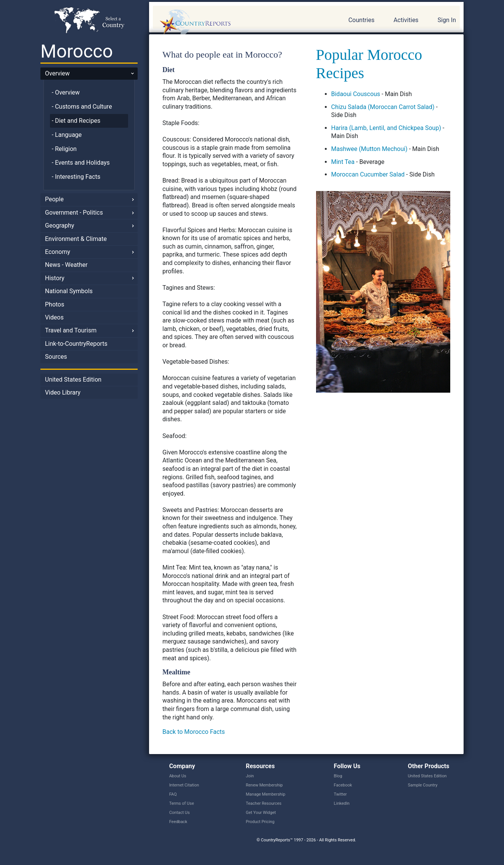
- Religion (64, 149)
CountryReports (236, 23)
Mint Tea (343, 162)
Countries (361, 20)
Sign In (447, 20)
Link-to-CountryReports (76, 344)
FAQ (173, 794)
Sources (56, 357)
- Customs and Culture (82, 107)
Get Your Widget (261, 813)
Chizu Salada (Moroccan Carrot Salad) (383, 107)
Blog (338, 776)
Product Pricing (260, 822)
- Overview (66, 92)
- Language (67, 135)
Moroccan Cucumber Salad (368, 174)
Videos (54, 317)
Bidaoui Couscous (356, 94)
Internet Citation (184, 785)
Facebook (343, 785)
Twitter (340, 794)
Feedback (178, 822)
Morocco (77, 51)
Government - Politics (74, 213)
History (55, 278)
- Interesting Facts (76, 177)
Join (250, 776)
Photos (55, 304)
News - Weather (66, 265)
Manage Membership (266, 794)
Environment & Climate (76, 239)
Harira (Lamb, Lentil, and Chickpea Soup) (386, 128)
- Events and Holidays (81, 163)
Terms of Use (182, 803)
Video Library (63, 392)
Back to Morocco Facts (194, 732)
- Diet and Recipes (76, 121)
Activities (406, 20)
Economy (58, 252)
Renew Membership (264, 785)
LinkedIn (342, 803)
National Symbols (69, 291)
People (54, 199)
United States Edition (73, 380)
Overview (57, 73)
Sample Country (423, 785)
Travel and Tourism (71, 330)
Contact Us (180, 813)
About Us (178, 776)
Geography (60, 225)
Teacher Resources (264, 803)
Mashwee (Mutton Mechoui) (369, 149)
